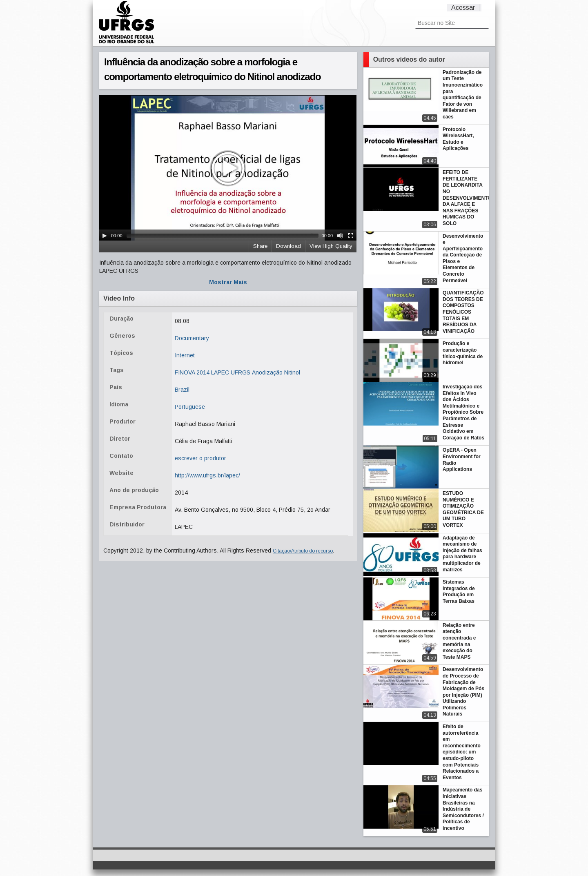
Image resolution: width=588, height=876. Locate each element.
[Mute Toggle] (340, 236)
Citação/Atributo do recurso (303, 551)
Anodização (267, 372)
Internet (185, 355)
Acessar (463, 8)
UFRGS (241, 372)
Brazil (182, 390)
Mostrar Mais (228, 282)
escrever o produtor (200, 458)
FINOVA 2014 (192, 372)
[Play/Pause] (105, 236)
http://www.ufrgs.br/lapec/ (207, 475)
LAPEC (220, 372)
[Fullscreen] (351, 236)
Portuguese (190, 407)
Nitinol (292, 372)
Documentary (192, 338)
